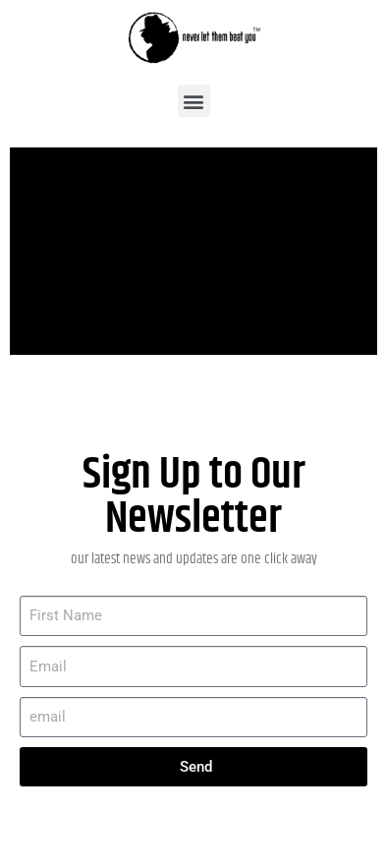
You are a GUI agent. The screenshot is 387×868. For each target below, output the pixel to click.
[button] (194, 101)
